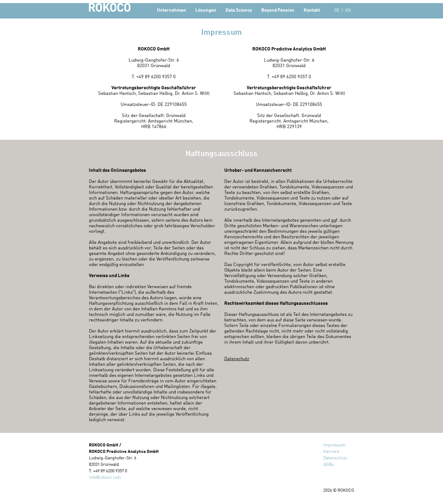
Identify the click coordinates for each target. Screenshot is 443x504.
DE (337, 10)
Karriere (331, 451)
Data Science (239, 10)
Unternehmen (172, 10)
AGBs (329, 464)
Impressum (334, 445)
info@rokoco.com (105, 477)
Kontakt (312, 10)
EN (348, 10)
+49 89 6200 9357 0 (156, 76)
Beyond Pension (278, 10)
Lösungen (206, 10)
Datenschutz (237, 358)
